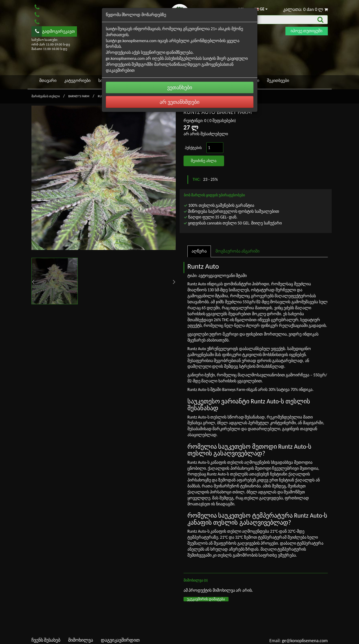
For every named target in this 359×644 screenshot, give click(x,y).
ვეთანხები (180, 87)
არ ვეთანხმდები (179, 102)
